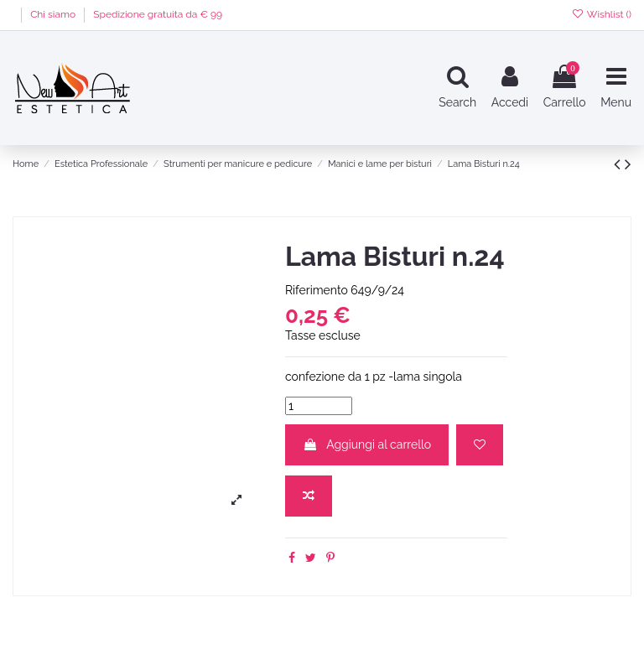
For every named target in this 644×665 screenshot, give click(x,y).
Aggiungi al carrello (367, 444)
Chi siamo (54, 14)
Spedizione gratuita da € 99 (158, 14)
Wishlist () (602, 14)
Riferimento (317, 290)
